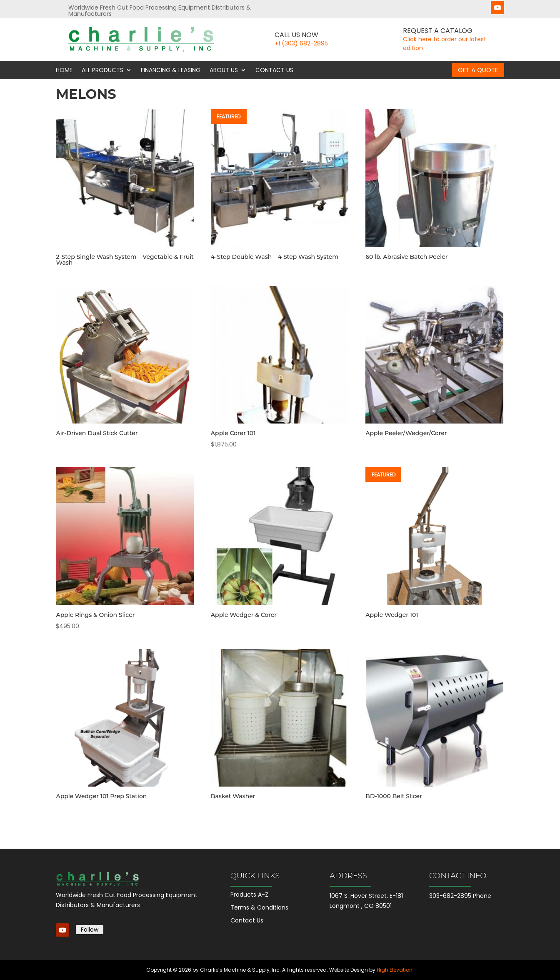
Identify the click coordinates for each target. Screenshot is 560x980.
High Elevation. (395, 970)
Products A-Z (249, 895)
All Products (102, 70)
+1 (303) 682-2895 (301, 43)
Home (64, 70)
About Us (224, 70)
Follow (90, 930)
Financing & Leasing (171, 70)
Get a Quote (478, 70)
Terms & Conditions (259, 907)
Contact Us (274, 70)
